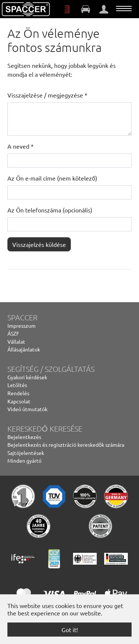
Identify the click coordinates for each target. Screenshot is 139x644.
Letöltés (17, 385)
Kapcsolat (19, 401)
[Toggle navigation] (124, 9)
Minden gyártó (24, 460)
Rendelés (18, 393)
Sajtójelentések (26, 453)
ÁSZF (13, 333)
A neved (21, 146)
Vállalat (16, 341)
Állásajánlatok (24, 349)
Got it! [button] (70, 630)
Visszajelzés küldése (39, 244)
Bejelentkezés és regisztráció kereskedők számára (66, 445)
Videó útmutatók (27, 409)
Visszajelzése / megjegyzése (47, 95)
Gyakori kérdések (27, 377)
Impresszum (21, 326)
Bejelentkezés (24, 437)
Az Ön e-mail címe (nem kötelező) (52, 178)
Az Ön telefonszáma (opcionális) (50, 210)
